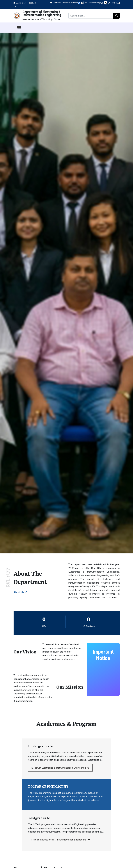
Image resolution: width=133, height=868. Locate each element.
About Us (20, 592)
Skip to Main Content (60, 3)
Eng (118, 3)
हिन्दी (114, 3)
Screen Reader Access (91, 3)
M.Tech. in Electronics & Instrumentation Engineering (61, 840)
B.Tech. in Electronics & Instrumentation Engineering (60, 768)
